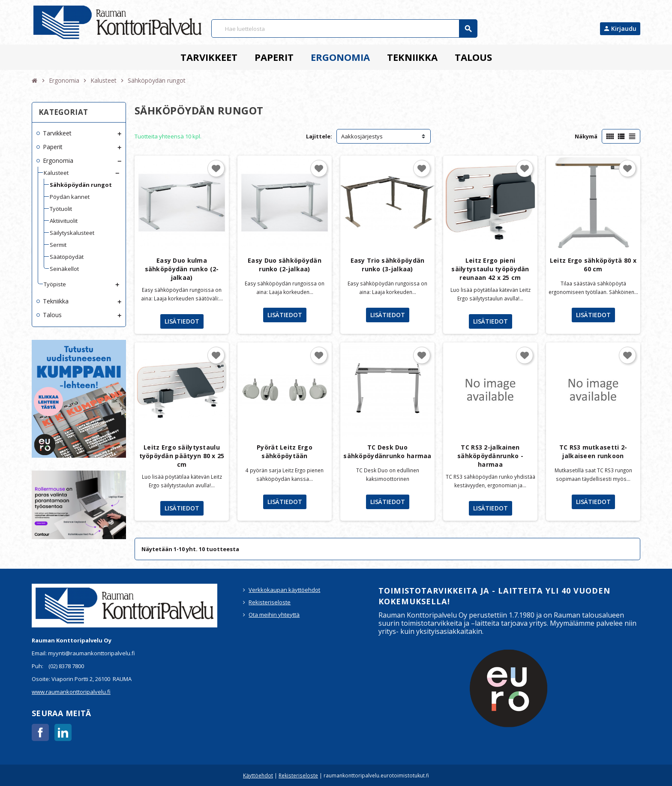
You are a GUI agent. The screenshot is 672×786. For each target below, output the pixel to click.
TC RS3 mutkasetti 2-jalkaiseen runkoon (593, 451)
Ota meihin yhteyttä (274, 615)
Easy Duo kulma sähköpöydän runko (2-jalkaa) (182, 269)
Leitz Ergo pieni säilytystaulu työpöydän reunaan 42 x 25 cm (490, 269)
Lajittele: (319, 136)
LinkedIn (63, 732)
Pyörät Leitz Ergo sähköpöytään (285, 451)
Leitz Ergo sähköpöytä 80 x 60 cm (593, 265)
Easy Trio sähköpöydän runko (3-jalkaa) (388, 265)
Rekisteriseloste (270, 602)
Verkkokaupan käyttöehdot (284, 590)
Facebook (40, 732)
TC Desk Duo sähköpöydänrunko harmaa (387, 451)
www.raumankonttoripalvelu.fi (71, 692)
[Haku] (344, 28)
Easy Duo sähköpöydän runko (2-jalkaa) (285, 265)
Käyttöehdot (258, 775)
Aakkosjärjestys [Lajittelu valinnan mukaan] (362, 136)
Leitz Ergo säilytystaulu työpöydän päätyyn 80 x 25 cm (182, 456)
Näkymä (586, 136)
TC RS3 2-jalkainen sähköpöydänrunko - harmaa (490, 456)
